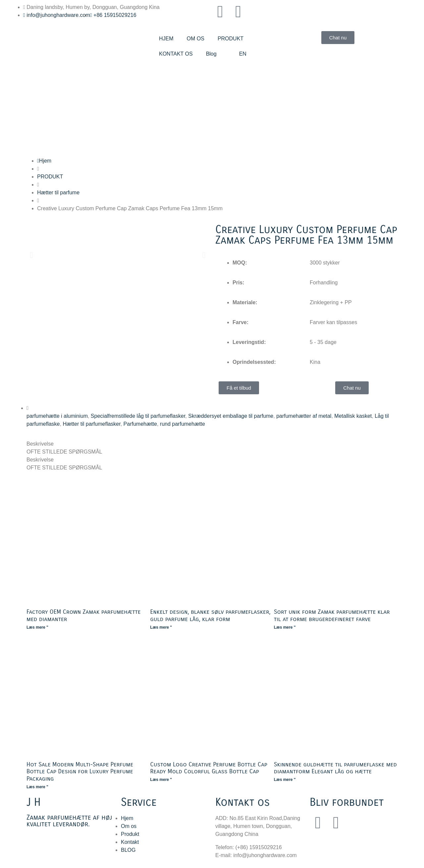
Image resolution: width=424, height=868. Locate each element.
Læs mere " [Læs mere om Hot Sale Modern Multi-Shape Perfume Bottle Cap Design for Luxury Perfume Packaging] (37, 787)
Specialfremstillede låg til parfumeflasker (138, 416)
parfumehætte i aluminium (57, 416)
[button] (31, 255)
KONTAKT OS (176, 54)
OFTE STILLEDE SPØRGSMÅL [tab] (64, 452)
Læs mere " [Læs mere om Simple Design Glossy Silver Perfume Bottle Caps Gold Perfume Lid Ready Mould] (161, 627)
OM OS (196, 39)
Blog (211, 54)
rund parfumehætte (183, 424)
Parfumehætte (140, 424)
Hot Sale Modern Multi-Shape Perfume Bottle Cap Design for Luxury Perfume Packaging (80, 772)
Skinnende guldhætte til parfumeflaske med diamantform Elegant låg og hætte (335, 768)
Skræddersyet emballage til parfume (231, 416)
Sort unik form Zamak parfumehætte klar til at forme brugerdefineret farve (332, 615)
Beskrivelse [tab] (40, 444)
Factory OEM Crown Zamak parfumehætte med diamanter (84, 615)
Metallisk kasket (353, 416)
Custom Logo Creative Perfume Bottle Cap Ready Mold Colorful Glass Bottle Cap (209, 768)
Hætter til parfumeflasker (91, 424)
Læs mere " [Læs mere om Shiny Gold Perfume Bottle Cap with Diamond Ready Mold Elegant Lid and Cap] (285, 780)
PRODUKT (231, 39)
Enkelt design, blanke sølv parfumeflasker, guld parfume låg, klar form (210, 615)
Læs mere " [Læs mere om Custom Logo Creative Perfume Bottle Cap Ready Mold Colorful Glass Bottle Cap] (161, 780)
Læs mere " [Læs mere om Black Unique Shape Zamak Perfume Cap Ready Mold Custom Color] (285, 627)
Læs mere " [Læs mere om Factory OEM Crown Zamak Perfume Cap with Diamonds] (37, 627)
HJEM (166, 39)
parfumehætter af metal (304, 416)
